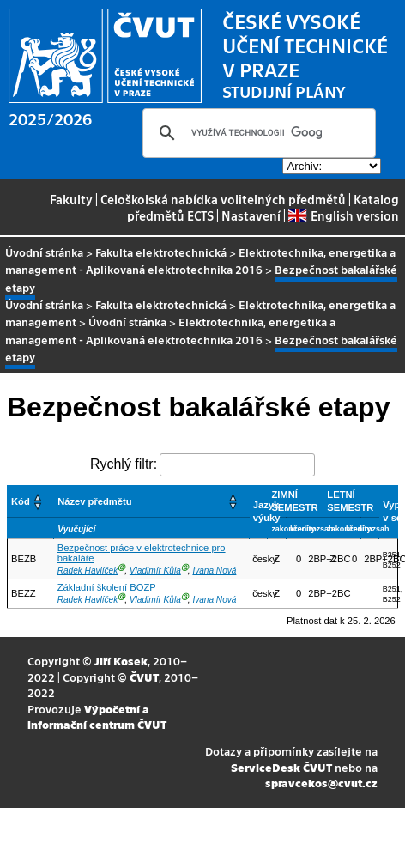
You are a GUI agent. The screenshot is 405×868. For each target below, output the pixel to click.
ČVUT (144, 677)
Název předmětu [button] (94, 501)
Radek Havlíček (88, 571)
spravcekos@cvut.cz (321, 783)
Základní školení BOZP (107, 587)
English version (343, 215)
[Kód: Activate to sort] (31, 501)
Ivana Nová (214, 571)
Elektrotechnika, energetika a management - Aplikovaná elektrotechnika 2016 (200, 261)
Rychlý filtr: (124, 464)
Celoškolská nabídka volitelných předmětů (223, 199)
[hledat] (257, 133)
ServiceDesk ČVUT (281, 767)
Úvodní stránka (44, 252)
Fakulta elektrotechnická (161, 252)
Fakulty (71, 199)
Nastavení (251, 215)
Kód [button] (21, 501)
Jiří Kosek (121, 661)
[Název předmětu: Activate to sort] (152, 501)
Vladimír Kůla (155, 571)
